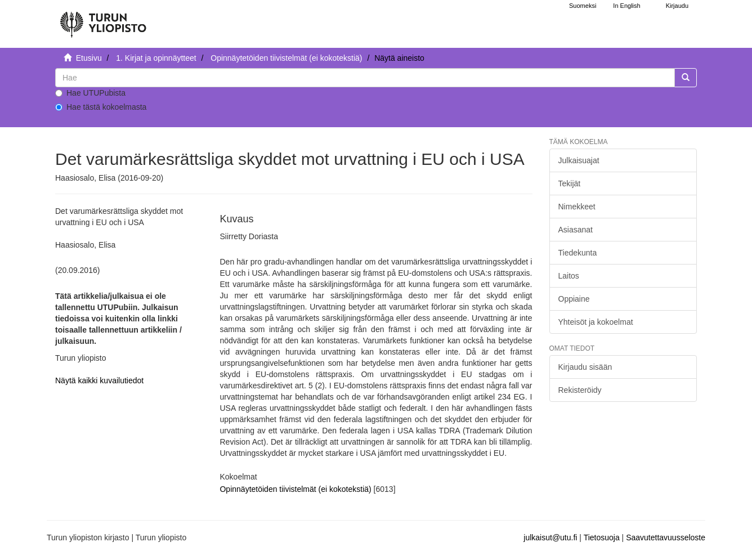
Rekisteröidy (580, 390)
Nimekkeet (577, 207)
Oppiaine (574, 299)
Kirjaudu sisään (585, 367)
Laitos (569, 276)
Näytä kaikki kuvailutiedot (99, 380)
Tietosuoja (602, 537)
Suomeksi (583, 6)
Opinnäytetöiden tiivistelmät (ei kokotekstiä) (286, 58)
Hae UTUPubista (90, 93)
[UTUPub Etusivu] (103, 20)
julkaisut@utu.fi (550, 537)
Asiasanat (576, 230)
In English (626, 6)
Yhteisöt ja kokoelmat (596, 322)
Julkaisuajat (579, 160)
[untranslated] (365, 78)
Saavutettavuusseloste (666, 537)
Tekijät (570, 183)
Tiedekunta (578, 253)
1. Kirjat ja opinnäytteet (156, 58)
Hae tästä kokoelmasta (101, 107)
